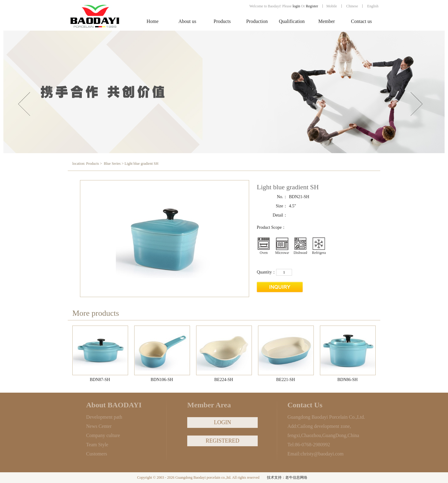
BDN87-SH (100, 380)
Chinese (352, 6)
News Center (99, 426)
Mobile (332, 6)
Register (312, 6)
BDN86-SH (347, 380)
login (296, 6)
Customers (97, 454)
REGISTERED (222, 441)
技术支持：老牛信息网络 (287, 477)
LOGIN (222, 422)
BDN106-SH (162, 380)
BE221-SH (285, 380)
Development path (104, 417)
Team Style (97, 445)
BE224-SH (224, 380)
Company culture (103, 435)
